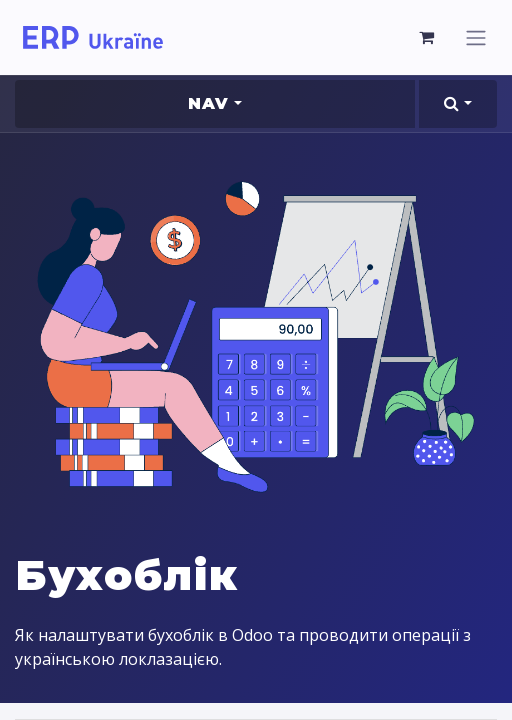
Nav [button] (209, 103)
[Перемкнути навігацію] (476, 37)
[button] (458, 104)
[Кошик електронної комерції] (427, 37)
